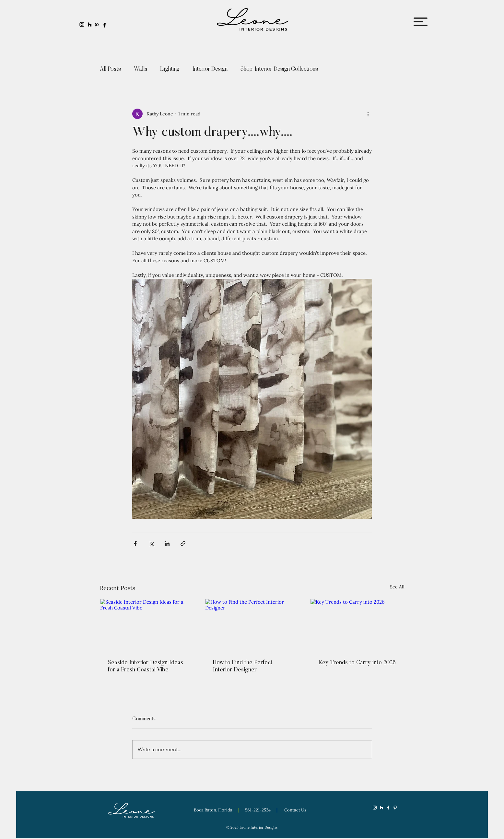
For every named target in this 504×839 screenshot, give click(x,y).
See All (397, 587)
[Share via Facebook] (135, 544)
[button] (421, 22)
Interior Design (210, 69)
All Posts (110, 69)
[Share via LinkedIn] (167, 544)
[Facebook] (105, 25)
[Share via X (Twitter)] (151, 544)
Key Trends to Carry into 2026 (357, 663)
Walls (141, 69)
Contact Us (295, 810)
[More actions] (368, 114)
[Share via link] (183, 544)
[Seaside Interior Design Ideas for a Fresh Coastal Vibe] (147, 625)
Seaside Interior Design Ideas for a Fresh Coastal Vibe (146, 667)
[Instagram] (82, 24)
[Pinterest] (97, 25)
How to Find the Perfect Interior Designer (243, 667)
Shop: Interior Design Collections (279, 69)
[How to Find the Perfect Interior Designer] (252, 625)
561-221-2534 (258, 810)
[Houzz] (90, 24)
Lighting (170, 69)
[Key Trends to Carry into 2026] (357, 625)
